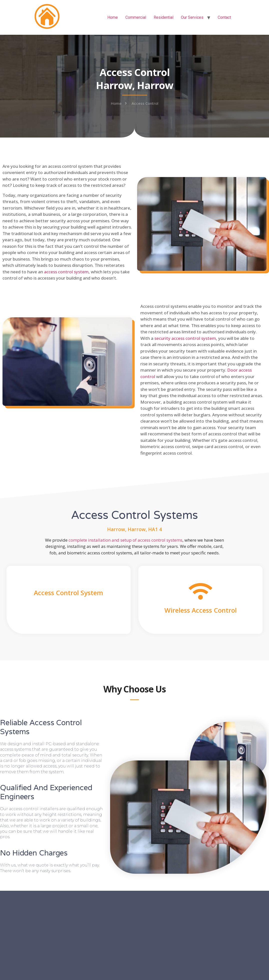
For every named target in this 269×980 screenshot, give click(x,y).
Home (113, 17)
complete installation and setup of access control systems (125, 540)
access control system (66, 272)
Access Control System (68, 593)
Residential (164, 17)
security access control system (185, 338)
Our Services (192, 17)
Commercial (136, 17)
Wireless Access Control (201, 610)
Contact (224, 17)
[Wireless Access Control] (201, 591)
